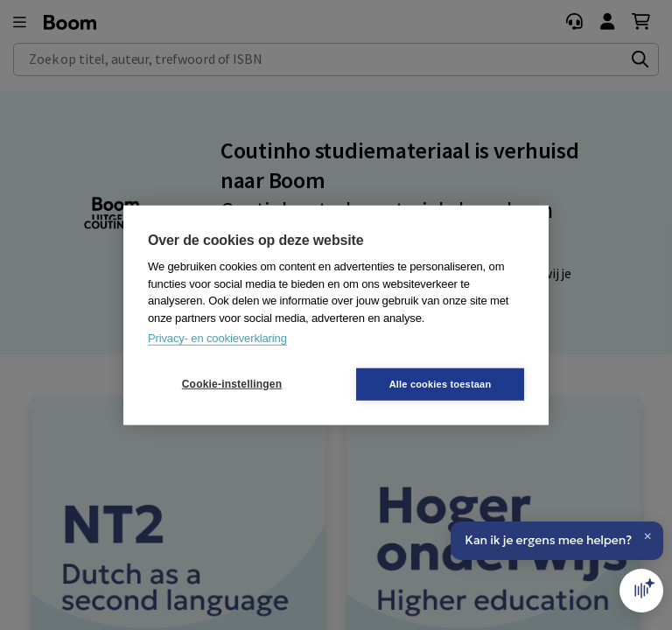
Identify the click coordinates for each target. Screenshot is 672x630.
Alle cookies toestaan (441, 383)
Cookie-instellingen (232, 384)
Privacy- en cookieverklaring (217, 338)
